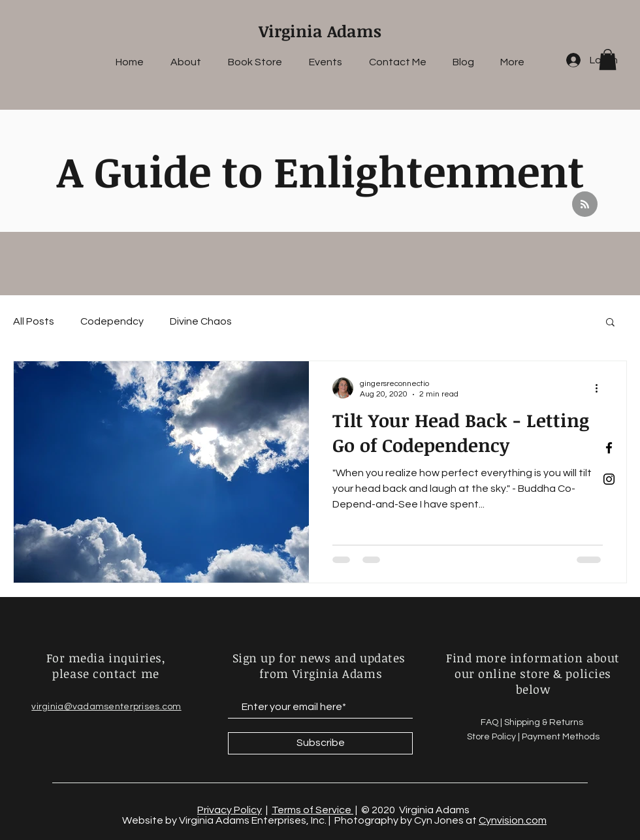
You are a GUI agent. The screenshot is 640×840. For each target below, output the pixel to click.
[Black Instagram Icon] (609, 479)
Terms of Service (312, 810)
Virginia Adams (320, 31)
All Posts (34, 321)
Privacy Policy (230, 810)
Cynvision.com (513, 820)
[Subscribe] (320, 743)
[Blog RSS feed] (585, 205)
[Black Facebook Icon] (609, 448)
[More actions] (601, 388)
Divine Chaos (201, 321)
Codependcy (112, 321)
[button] (608, 59)
